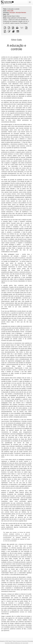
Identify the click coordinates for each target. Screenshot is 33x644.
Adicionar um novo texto (21, 643)
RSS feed (9, 641)
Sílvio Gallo (10, 11)
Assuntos (25, 641)
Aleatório (2, 641)
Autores (19, 641)
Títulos (14, 641)
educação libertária (21, 13)
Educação (12, 13)
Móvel (12, 643)
